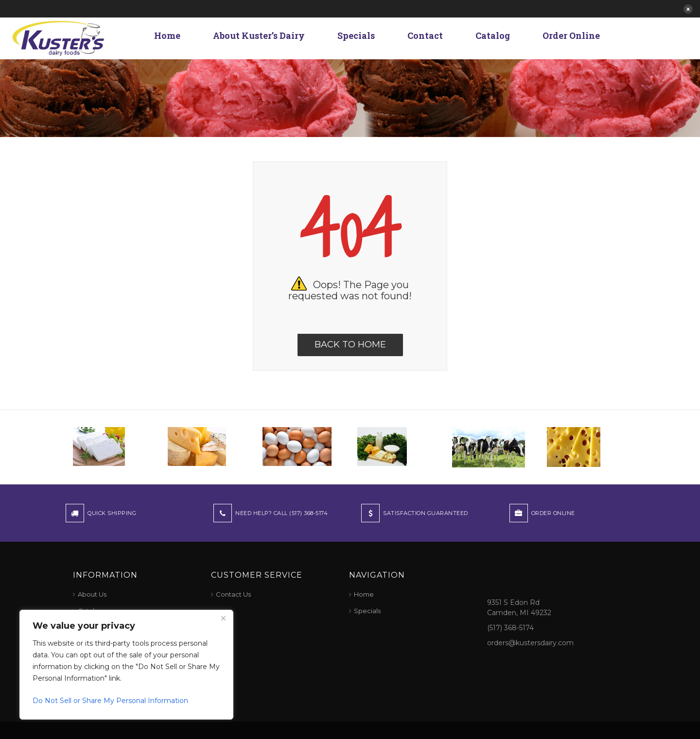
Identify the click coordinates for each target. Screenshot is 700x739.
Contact (425, 35)
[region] (126, 665)
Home (167, 35)
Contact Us (233, 594)
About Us (92, 594)
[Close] (223, 618)
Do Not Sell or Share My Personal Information (110, 701)
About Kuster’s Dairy (259, 35)
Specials (356, 35)
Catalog (493, 35)
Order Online (571, 35)
